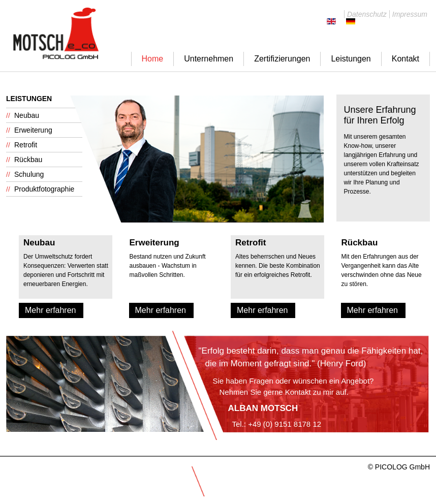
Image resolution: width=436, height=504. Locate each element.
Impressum (410, 14)
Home (153, 59)
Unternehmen (209, 59)
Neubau (27, 115)
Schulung (29, 174)
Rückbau (28, 160)
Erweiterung (33, 130)
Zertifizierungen (282, 59)
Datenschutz (367, 14)
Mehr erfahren (51, 310)
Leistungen (351, 59)
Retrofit (26, 145)
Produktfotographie (44, 189)
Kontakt (406, 59)
